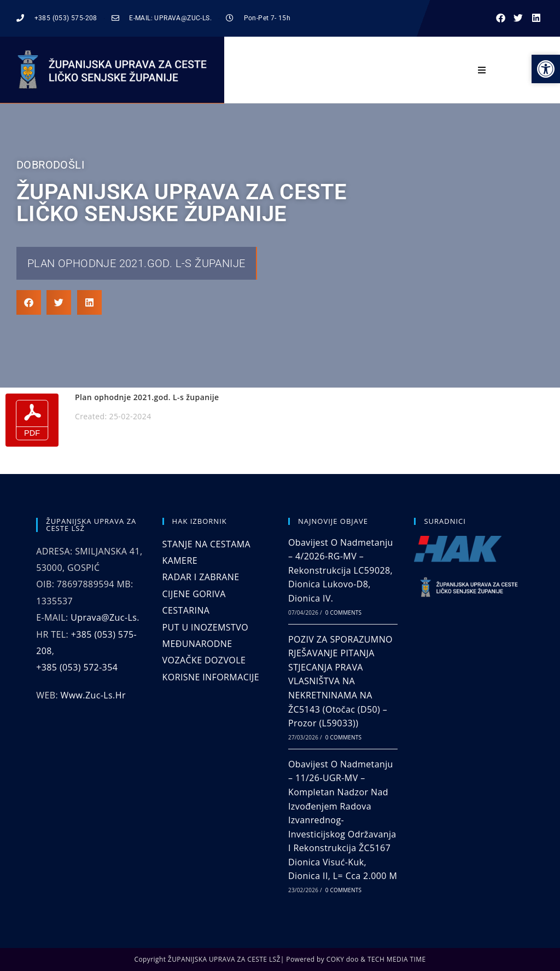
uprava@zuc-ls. (105, 617)
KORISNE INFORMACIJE (211, 677)
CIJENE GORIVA (194, 594)
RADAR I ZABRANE (201, 577)
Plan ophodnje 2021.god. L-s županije (136, 263)
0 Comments (343, 612)
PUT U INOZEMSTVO (205, 627)
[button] (501, 18)
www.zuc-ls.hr (93, 695)
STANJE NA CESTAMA (206, 544)
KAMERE (180, 560)
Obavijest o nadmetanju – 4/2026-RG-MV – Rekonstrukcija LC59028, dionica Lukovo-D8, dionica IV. (341, 570)
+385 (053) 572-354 (77, 667)
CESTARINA (186, 610)
